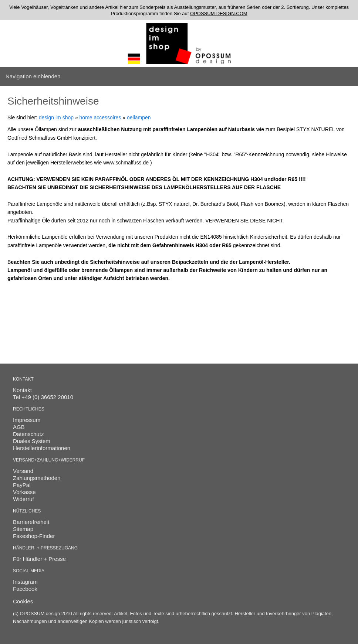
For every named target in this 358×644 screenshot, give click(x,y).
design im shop (56, 117)
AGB (19, 427)
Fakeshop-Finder (34, 536)
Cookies (23, 601)
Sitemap (23, 529)
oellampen (139, 117)
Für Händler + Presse (39, 559)
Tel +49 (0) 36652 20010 (43, 397)
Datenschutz (28, 434)
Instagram (25, 582)
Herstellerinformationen (42, 448)
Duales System (32, 441)
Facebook (25, 589)
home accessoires (100, 117)
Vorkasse (24, 492)
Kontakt (22, 390)
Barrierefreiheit (31, 522)
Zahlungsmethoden (37, 478)
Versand (23, 471)
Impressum (27, 420)
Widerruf (23, 499)
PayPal (22, 485)
